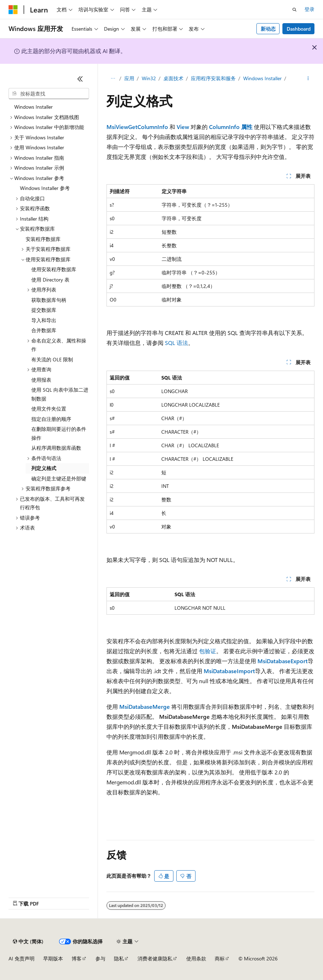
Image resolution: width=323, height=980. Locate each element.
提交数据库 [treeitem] (44, 310)
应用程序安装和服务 (213, 78)
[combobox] (49, 94)
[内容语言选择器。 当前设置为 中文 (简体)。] (28, 942)
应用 (129, 78)
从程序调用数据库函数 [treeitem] (56, 448)
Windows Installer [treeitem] (33, 107)
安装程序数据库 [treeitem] (43, 239)
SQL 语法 (176, 343)
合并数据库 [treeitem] (44, 330)
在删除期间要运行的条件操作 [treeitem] (59, 433)
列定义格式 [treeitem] (44, 468)
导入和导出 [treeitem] (44, 320)
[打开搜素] (295, 10)
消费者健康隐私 (155, 958)
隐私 (119, 958)
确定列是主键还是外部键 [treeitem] (59, 478)
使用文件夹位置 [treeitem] (49, 409)
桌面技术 (173, 78)
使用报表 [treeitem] (41, 380)
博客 (77, 958)
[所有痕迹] (113, 79)
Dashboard (299, 29)
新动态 (268, 29)
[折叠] (80, 79)
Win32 (149, 78)
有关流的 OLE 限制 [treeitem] (52, 359)
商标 (220, 958)
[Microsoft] (13, 10)
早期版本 (53, 958)
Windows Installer (262, 78)
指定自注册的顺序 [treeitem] (51, 419)
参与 (100, 958)
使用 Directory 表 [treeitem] (50, 280)
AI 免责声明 (22, 958)
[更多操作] (308, 79)
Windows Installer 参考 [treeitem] (45, 188)
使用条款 (196, 958)
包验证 (208, 651)
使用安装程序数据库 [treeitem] (54, 269)
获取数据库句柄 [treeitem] (49, 300)
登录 (309, 9)
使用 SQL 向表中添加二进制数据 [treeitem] (60, 394)
